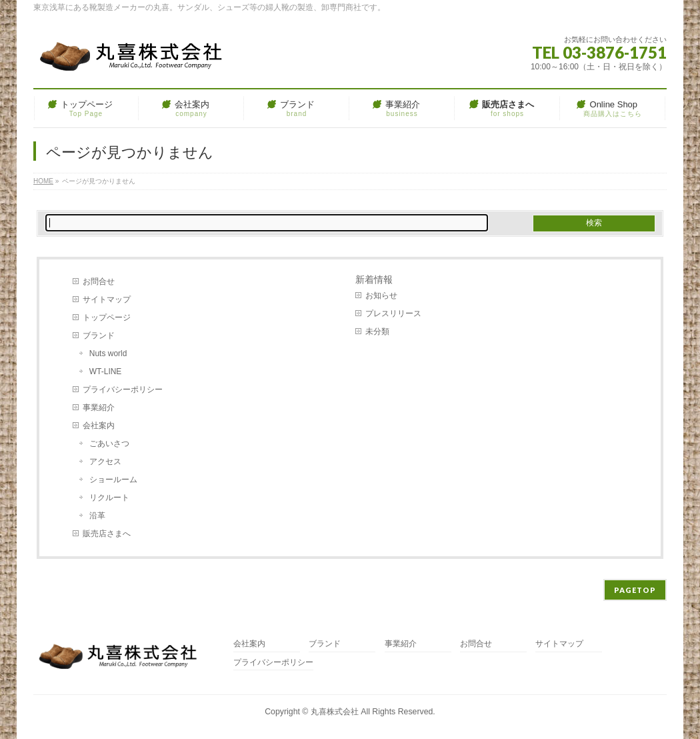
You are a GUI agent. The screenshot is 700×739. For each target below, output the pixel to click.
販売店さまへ (107, 534)
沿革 (97, 516)
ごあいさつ (109, 444)
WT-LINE (106, 372)
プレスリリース (393, 313)
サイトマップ (107, 299)
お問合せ (99, 281)
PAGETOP (635, 590)
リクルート (109, 498)
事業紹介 (99, 408)
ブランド (99, 335)
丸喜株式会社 (335, 712)
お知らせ (381, 295)
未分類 (377, 331)
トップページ (107, 317)
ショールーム (113, 480)
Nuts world (108, 353)
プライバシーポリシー (123, 390)
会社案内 (99, 426)
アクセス (105, 462)
